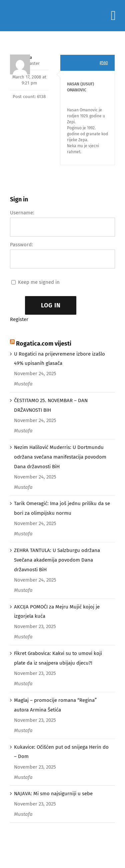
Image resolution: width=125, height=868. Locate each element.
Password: (21, 245)
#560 (104, 63)
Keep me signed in (39, 282)
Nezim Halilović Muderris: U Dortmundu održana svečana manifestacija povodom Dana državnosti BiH (60, 457)
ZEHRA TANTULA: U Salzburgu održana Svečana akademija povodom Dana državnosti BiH (57, 560)
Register (19, 319)
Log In (51, 305)
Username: (22, 213)
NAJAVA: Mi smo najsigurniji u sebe (53, 794)
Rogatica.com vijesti (44, 344)
